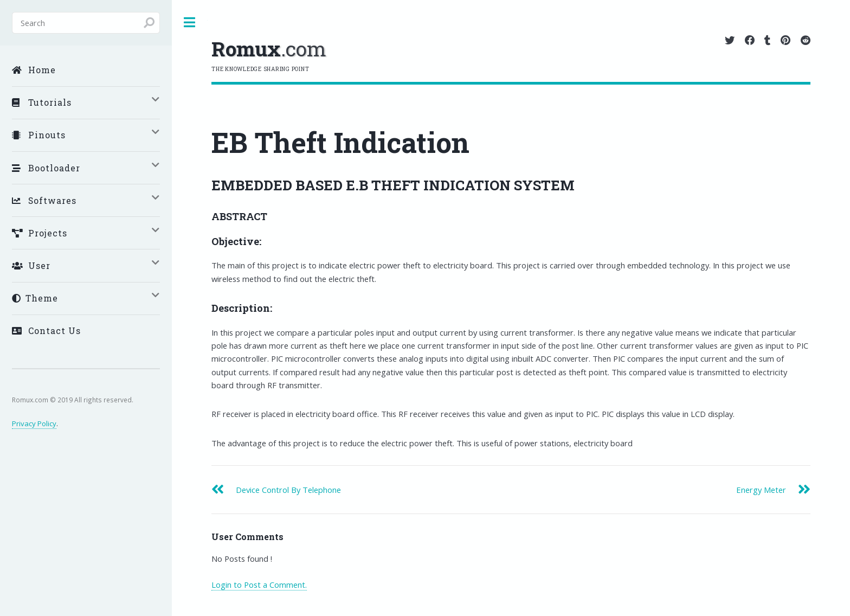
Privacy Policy (34, 424)
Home (34, 70)
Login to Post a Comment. (259, 585)
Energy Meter (761, 490)
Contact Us (46, 331)
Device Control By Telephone (288, 490)
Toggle (190, 23)
